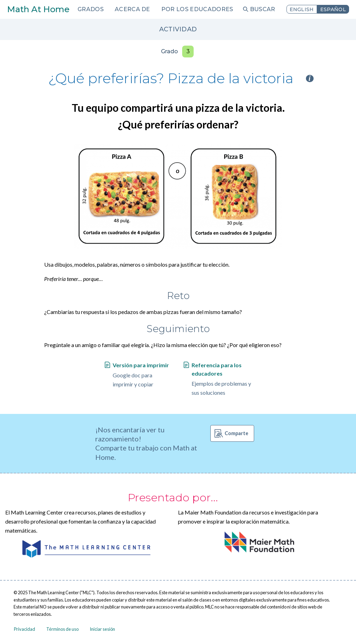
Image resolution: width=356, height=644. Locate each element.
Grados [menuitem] (91, 9)
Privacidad (25, 629)
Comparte (236, 433)
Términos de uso (62, 629)
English (302, 9)
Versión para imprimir (141, 365)
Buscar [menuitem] (263, 9)
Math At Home (38, 9)
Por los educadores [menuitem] (197, 9)
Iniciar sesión (102, 629)
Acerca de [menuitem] (132, 9)
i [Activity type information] (310, 78)
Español (333, 9)
